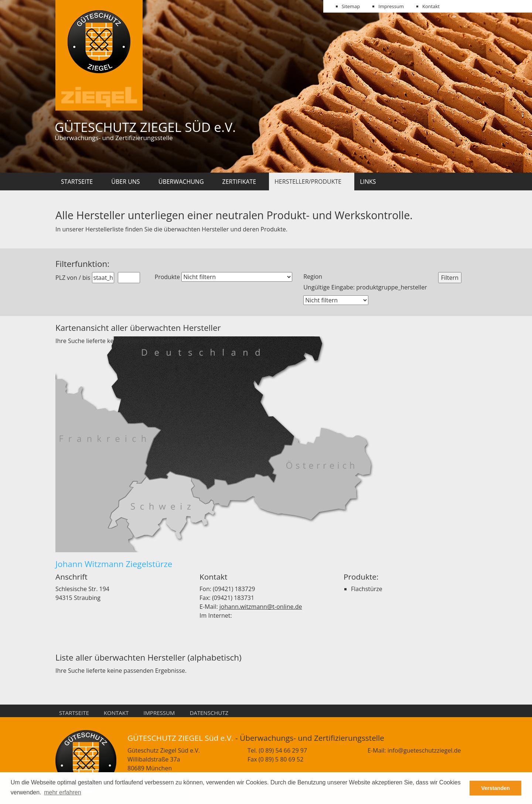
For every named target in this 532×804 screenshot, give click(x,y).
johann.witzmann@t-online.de (261, 607)
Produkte (167, 277)
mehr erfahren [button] (63, 792)
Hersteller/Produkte (308, 182)
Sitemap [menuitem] (351, 6)
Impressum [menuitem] (391, 6)
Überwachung (181, 182)
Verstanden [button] (495, 788)
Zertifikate (239, 182)
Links (368, 182)
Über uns (125, 182)
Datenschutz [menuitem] (209, 713)
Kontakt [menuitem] (431, 6)
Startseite (77, 182)
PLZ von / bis (73, 278)
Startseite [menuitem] (74, 713)
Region (313, 277)
